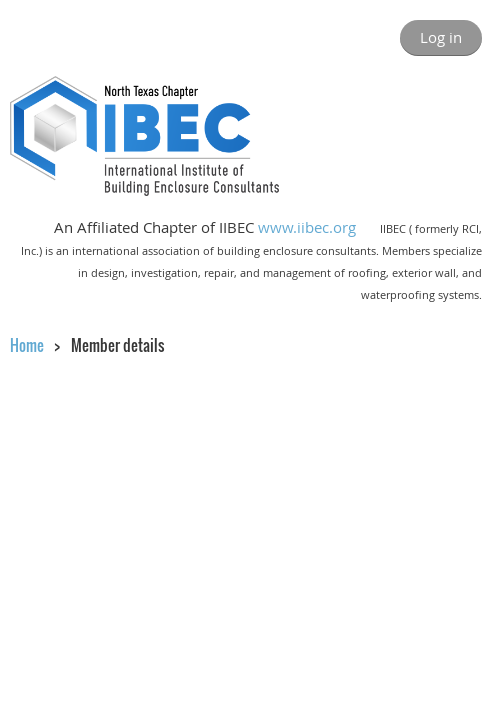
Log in (441, 37)
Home (27, 345)
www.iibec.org (307, 227)
